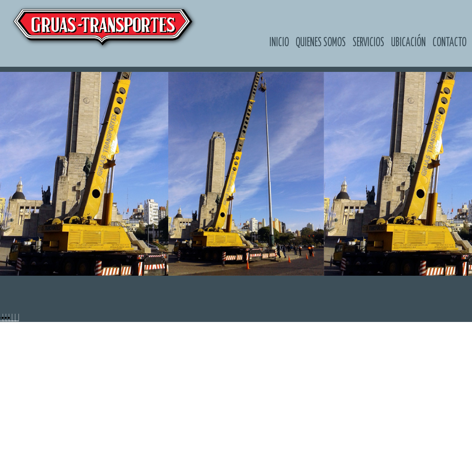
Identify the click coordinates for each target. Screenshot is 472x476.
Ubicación (408, 42)
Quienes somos (321, 42)
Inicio (279, 42)
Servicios (368, 42)
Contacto (449, 42)
